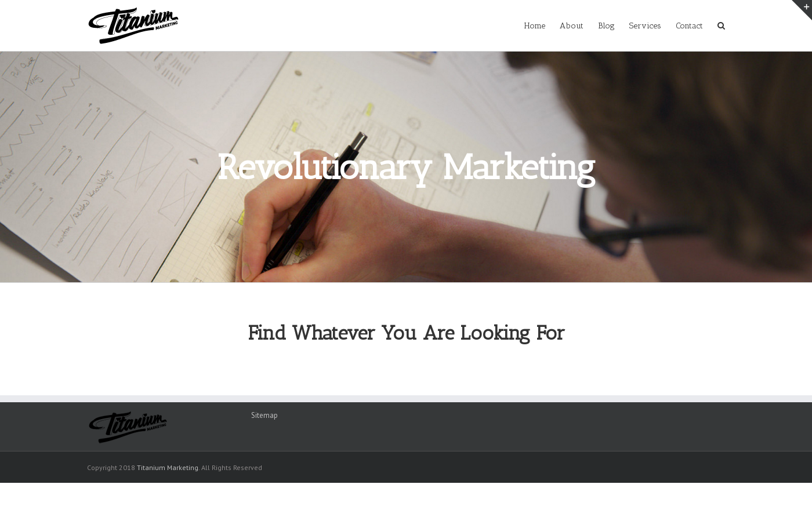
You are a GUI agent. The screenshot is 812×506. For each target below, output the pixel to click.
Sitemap (264, 415)
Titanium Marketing (168, 467)
